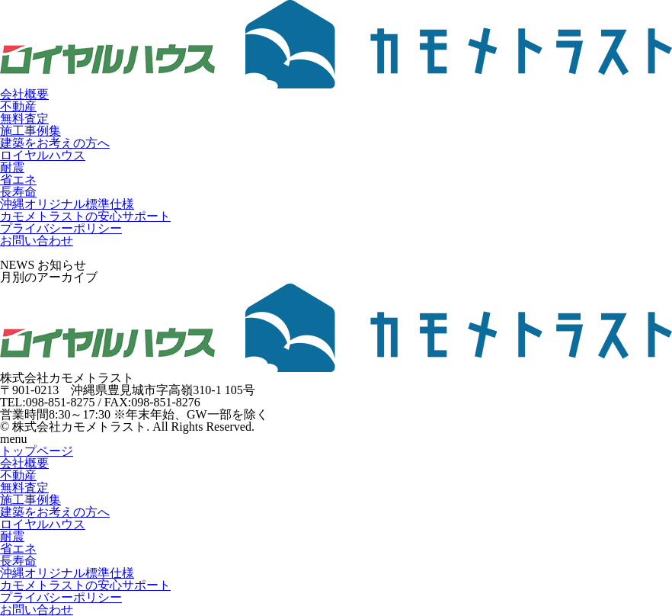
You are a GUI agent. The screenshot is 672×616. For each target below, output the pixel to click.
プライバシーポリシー (61, 228)
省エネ (18, 180)
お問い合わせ (37, 241)
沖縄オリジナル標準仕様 (67, 204)
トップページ (37, 451)
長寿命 (18, 192)
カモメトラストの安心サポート (85, 216)
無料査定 (24, 119)
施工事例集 (30, 131)
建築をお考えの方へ (55, 143)
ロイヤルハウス (43, 155)
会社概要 (24, 94)
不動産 (18, 106)
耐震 (12, 167)
